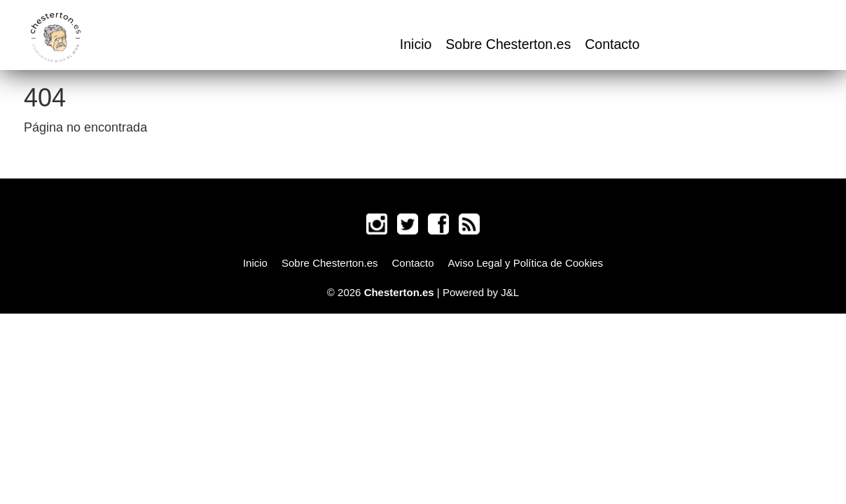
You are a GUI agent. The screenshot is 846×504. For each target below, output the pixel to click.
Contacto (612, 44)
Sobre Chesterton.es (508, 44)
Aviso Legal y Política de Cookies (526, 263)
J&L (510, 292)
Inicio (416, 44)
